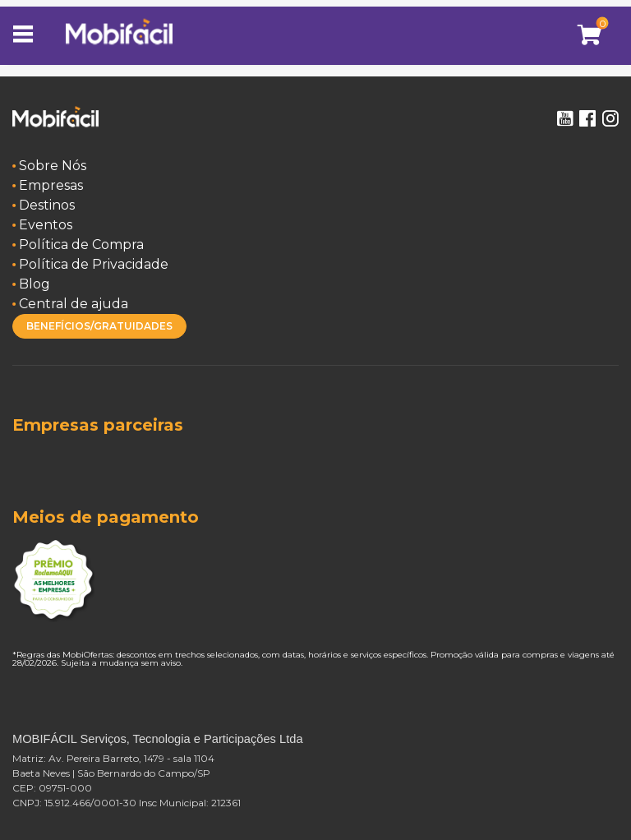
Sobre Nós (53, 166)
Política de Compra (81, 245)
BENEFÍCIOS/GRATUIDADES (99, 326)
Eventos (46, 225)
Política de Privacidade (94, 264)
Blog (35, 284)
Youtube (564, 118)
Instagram (610, 118)
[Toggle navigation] (28, 35)
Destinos (47, 205)
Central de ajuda (74, 304)
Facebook (587, 118)
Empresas (51, 185)
